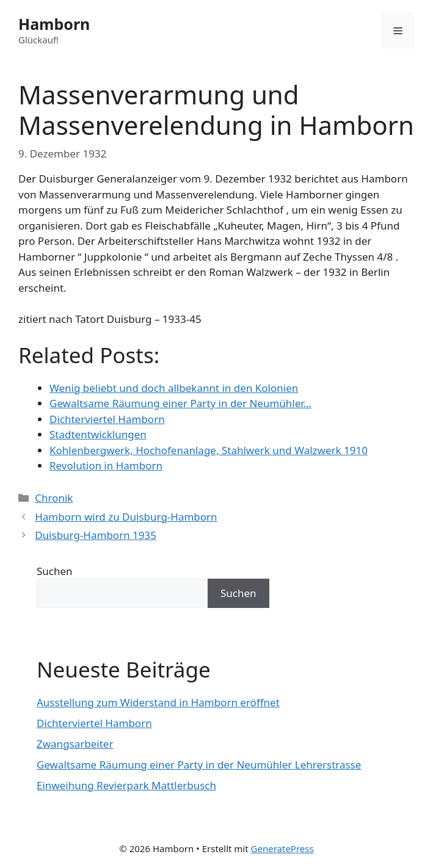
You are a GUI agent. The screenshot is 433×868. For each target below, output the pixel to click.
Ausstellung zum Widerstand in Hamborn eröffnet (158, 702)
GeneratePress (282, 848)
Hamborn (54, 24)
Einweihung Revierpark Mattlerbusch (126, 785)
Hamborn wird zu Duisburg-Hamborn (126, 517)
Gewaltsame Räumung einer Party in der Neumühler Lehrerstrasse (199, 765)
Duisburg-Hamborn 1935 (96, 535)
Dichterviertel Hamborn (94, 723)
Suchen (55, 571)
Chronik (54, 498)
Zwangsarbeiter (75, 744)
